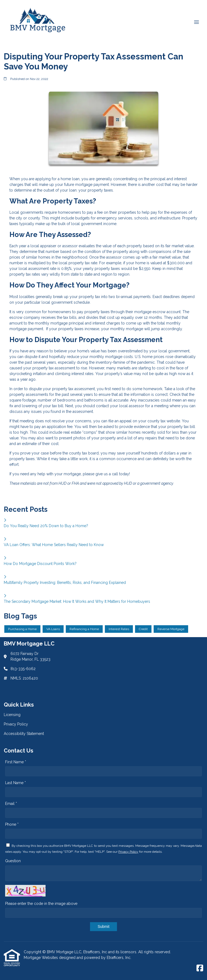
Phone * (12, 824)
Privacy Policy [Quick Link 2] (16, 724)
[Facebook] (200, 968)
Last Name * (15, 783)
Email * (11, 804)
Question (13, 861)
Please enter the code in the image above (41, 904)
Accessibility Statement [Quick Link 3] (24, 734)
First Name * (16, 762)
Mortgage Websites (41, 958)
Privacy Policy (128, 852)
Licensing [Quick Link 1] (12, 715)
